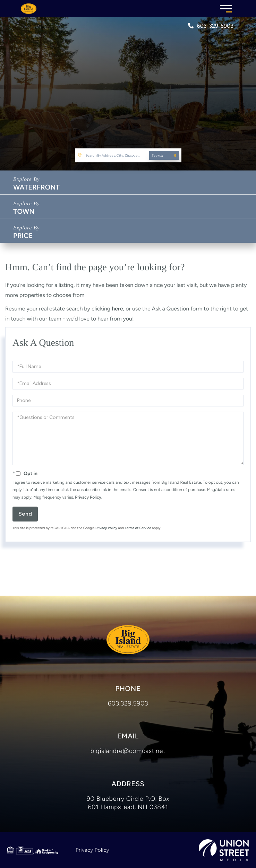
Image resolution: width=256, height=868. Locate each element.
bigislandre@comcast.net (128, 751)
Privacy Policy (88, 497)
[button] (164, 155)
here (117, 309)
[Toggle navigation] (226, 8)
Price (23, 236)
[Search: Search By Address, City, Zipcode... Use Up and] (128, 155)
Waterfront (36, 187)
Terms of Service (138, 528)
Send (25, 514)
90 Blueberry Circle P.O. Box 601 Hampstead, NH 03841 (128, 803)
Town (24, 211)
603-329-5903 (211, 26)
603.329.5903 (128, 703)
